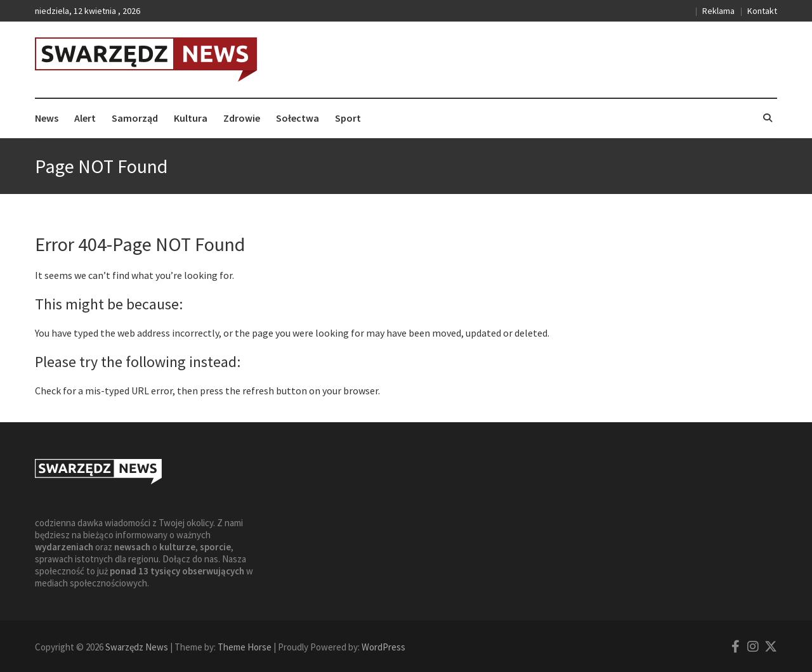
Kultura (191, 118)
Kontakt (762, 11)
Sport (348, 118)
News (47, 118)
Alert (85, 118)
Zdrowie (242, 118)
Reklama (718, 11)
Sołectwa (298, 118)
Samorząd (135, 118)
